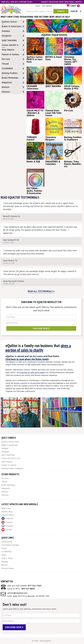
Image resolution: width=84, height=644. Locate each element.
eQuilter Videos (8, 515)
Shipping (5, 562)
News (4, 555)
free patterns (41, 17)
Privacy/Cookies (8, 568)
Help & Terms (7, 558)
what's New (6, 17)
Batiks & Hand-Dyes (13, 26)
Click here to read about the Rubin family (27, 359)
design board (27, 17)
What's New (6, 508)
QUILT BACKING (13, 40)
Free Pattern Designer (10, 545)
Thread (13, 64)
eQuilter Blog (7, 511)
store (16, 17)
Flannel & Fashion (13, 54)
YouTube (7, 530)
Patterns (13, 92)
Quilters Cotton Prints (13, 22)
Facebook (7, 518)
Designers (13, 36)
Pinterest (7, 522)
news (52, 17)
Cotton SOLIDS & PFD (13, 46)
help (68, 17)
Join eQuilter (47, 6)
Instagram (7, 526)
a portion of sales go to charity (33, 372)
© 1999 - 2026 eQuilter (41, 641)
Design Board (7, 542)
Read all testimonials (41, 291)
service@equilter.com (17, 593)
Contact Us (7, 581)
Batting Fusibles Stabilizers (13, 74)
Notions (13, 87)
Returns (5, 565)
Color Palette (13, 50)
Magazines (13, 82)
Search (61, 11)
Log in (38, 6)
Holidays (13, 31)
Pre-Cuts (13, 59)
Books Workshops (13, 78)
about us (60, 17)
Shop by (76, 11)
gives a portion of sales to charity (38, 348)
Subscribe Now (41, 328)
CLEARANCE (13, 68)
